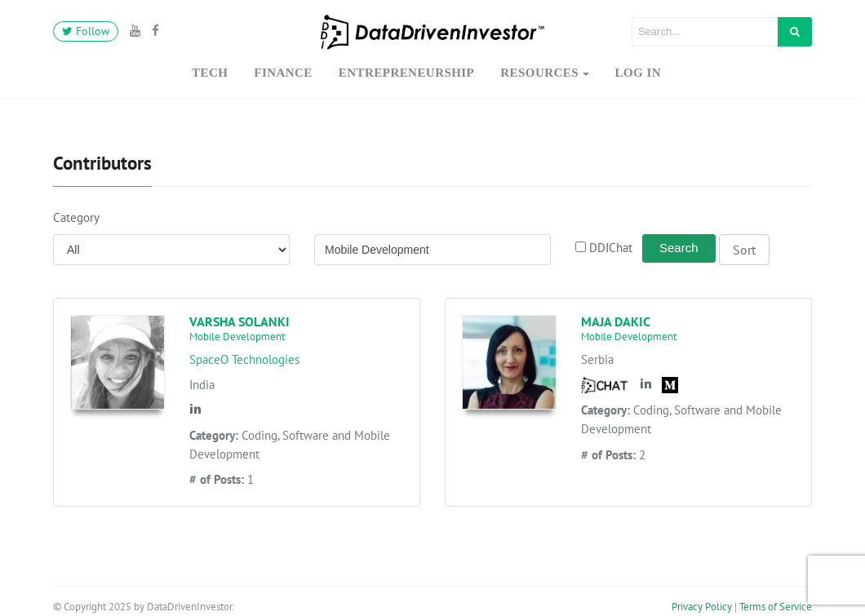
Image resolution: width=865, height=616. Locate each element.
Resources (539, 73)
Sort (744, 250)
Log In (638, 73)
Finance (283, 73)
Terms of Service (776, 606)
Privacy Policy (702, 606)
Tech (210, 73)
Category (76, 217)
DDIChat (607, 248)
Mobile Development (237, 337)
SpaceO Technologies (244, 359)
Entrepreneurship (406, 73)
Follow (86, 31)
